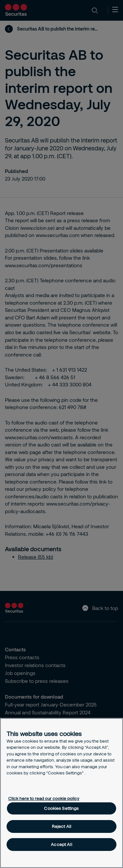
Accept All (61, 844)
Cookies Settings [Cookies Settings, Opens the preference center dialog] (61, 808)
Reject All (61, 826)
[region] (61, 793)
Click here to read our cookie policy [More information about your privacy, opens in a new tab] (44, 798)
